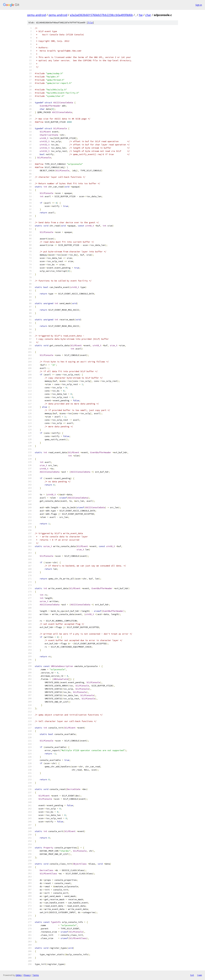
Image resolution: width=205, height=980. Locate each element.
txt (192, 975)
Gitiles (19, 975)
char (148, 15)
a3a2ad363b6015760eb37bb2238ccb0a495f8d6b (101, 15)
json (199, 975)
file (90, 23)
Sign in (199, 5)
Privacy (27, 975)
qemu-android (37, 15)
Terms (36, 975)
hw (141, 15)
